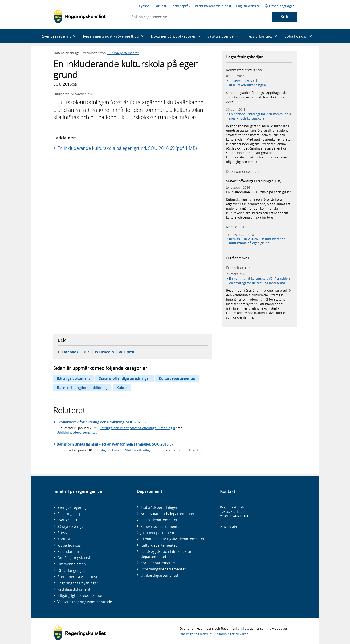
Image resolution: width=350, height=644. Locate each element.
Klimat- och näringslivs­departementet (172, 539)
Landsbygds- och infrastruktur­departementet (167, 554)
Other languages (279, 6)
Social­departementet (158, 563)
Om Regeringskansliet (76, 558)
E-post (129, 352)
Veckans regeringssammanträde (85, 602)
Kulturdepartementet (123, 53)
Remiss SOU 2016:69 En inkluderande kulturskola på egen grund (257, 241)
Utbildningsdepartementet (77, 432)
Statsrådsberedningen (159, 507)
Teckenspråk (181, 6)
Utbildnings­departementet (163, 569)
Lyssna (144, 6)
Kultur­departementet (159, 545)
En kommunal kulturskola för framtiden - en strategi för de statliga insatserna (260, 281)
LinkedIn (106, 352)
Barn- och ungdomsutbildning (82, 388)
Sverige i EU (67, 520)
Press (62, 533)
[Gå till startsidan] (80, 16)
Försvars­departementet (161, 526)
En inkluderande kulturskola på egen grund (259, 192)
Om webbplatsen (72, 564)
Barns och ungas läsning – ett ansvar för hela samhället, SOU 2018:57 (115, 444)
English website (248, 6)
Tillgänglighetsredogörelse (80, 595)
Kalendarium (68, 551)
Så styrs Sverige (71, 526)
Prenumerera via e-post (213, 6)
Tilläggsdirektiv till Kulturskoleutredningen (248, 83)
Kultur (122, 388)
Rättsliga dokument (73, 378)
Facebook (70, 352)
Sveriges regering (72, 507)
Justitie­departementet (159, 533)
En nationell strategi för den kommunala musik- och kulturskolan (260, 116)
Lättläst (160, 6)
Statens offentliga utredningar (124, 378)
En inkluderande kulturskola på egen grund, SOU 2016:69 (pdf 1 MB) (127, 148)
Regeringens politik (73, 514)
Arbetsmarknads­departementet (168, 514)
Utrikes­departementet (159, 575)
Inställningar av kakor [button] (232, 634)
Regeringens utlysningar (78, 583)
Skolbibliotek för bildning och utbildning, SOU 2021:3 (101, 422)
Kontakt (64, 539)
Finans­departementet (159, 520)
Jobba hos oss (69, 545)
